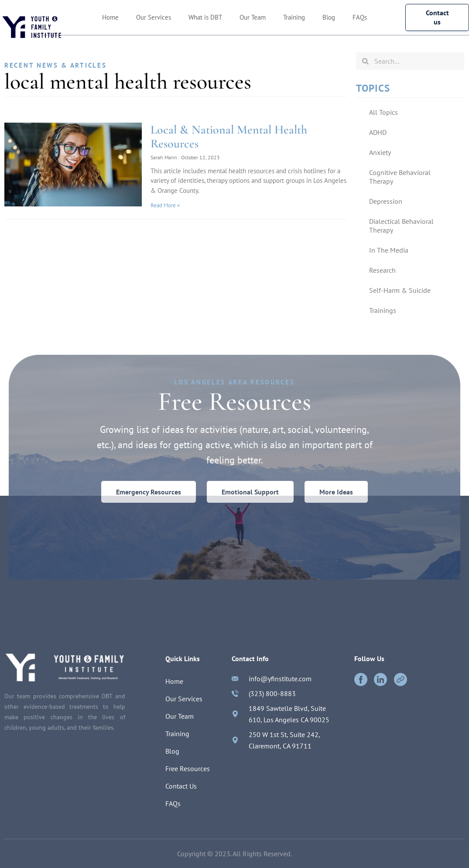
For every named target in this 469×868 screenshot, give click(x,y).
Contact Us (181, 786)
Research (382, 270)
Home (110, 17)
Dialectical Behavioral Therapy (401, 226)
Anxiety (380, 152)
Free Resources (188, 769)
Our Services (154, 17)
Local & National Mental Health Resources (229, 137)
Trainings (383, 310)
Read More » (165, 205)
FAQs (360, 17)
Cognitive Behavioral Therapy (400, 177)
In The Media (389, 250)
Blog (329, 17)
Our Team (253, 17)
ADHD (378, 132)
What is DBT (205, 17)
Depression (386, 201)
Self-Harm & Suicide (400, 290)
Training (294, 17)
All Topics (383, 112)
